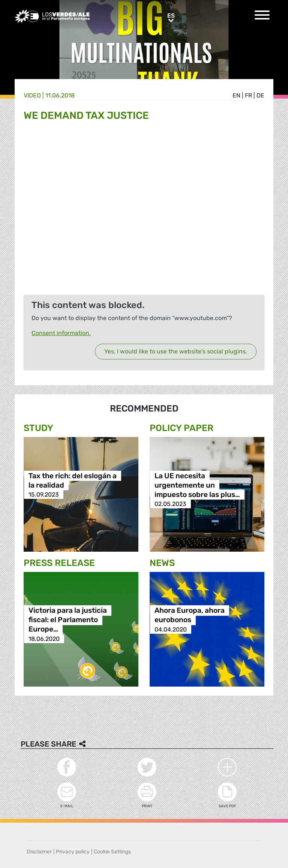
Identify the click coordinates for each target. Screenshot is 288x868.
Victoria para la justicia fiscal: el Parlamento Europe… (68, 620)
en (236, 95)
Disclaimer (39, 852)
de (260, 95)
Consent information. (61, 333)
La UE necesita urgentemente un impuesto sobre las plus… (197, 485)
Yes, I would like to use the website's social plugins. (176, 351)
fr (248, 95)
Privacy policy (73, 852)
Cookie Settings (112, 852)
